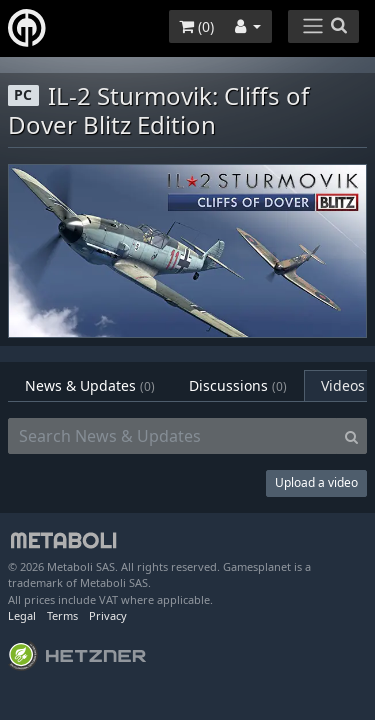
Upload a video (316, 482)
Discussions (238, 385)
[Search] (351, 436)
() (196, 26)
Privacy (108, 615)
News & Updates (90, 385)
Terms (62, 615)
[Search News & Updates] (172, 436)
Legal (22, 615)
